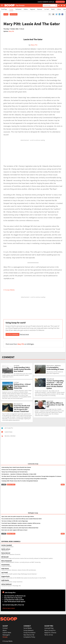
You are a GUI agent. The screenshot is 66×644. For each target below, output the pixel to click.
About (5, 630)
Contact (5, 628)
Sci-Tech (47, 9)
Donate (5, 637)
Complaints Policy (29, 637)
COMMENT (8, 357)
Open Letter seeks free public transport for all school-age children (18, 517)
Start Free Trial (60, 2)
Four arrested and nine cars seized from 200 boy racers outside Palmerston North (22, 519)
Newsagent (6, 635)
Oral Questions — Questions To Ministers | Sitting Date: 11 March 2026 (19, 474)
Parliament (18, 9)
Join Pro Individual (12, 334)
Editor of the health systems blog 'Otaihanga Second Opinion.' (33, 573)
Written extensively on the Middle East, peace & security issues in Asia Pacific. (33, 577)
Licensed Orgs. (49, 628)
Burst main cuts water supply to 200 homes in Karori (14, 530)
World (53, 9)
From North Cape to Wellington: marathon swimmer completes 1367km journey (21, 523)
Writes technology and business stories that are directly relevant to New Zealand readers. (33, 558)
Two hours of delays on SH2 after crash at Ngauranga (15, 521)
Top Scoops (14, 14)
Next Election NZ (29, 635)
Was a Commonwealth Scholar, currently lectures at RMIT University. (33, 562)
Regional (33, 9)
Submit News (7, 633)
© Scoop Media (7, 641)
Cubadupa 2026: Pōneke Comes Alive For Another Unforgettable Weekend (20, 481)
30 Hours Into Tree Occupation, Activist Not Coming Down (16, 470)
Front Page (4, 9)
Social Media (28, 628)
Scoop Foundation (29, 633)
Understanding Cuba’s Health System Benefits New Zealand (16, 467)
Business (40, 9)
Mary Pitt (11, 31)
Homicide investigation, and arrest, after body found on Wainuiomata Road (20, 528)
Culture (59, 9)
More (63, 485)
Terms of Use (49, 635)
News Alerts (11, 485)
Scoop (6, 14)
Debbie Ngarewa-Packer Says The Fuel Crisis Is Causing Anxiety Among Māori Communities (24, 479)
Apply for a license (50, 633)
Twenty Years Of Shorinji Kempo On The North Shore (15, 472)
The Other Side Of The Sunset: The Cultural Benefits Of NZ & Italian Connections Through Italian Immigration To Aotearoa (31, 476)
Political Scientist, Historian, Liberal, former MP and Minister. (33, 569)
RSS (4, 485)
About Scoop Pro (50, 630)
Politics (26, 9)
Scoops (11, 9)
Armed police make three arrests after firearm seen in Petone (16, 526)
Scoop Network (28, 630)
